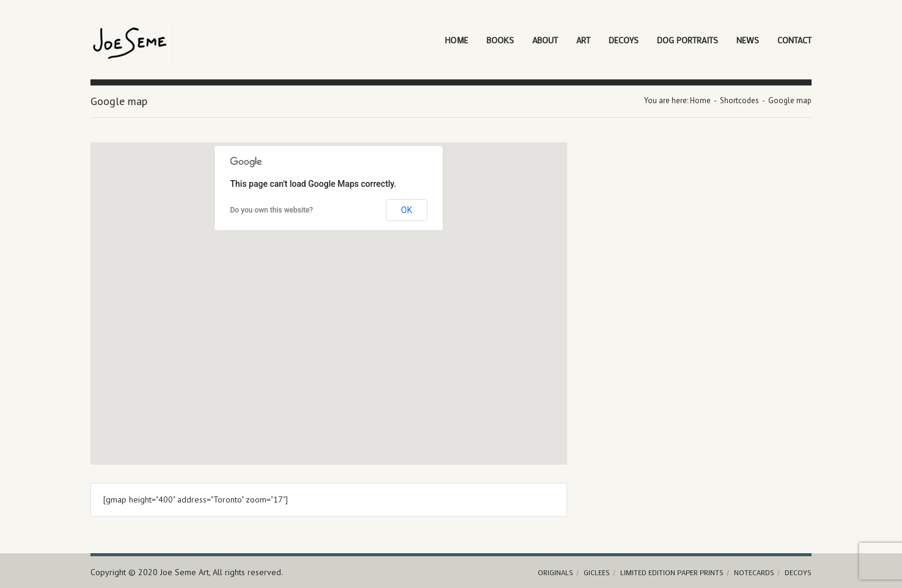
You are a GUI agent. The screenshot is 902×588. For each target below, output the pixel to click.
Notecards (754, 572)
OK (406, 210)
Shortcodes (739, 100)
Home (457, 40)
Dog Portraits (687, 40)
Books (500, 40)
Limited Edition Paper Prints (672, 572)
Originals (555, 572)
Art (583, 40)
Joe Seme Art (185, 572)
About (545, 40)
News (748, 40)
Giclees (597, 572)
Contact (794, 40)
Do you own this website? (272, 210)
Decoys (624, 40)
